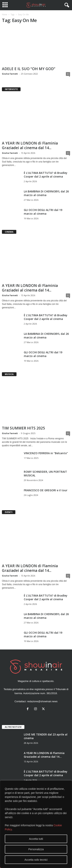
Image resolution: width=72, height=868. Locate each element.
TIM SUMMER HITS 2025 (23, 428)
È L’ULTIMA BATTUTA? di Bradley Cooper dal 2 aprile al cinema (46, 175)
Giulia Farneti (10, 74)
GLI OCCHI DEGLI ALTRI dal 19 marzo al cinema (43, 212)
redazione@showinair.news (42, 701)
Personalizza (36, 849)
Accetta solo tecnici (36, 860)
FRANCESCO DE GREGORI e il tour (46, 490)
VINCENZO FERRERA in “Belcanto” (46, 453)
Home (5, 14)
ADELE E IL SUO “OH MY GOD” (29, 69)
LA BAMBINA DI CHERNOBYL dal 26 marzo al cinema (46, 193)
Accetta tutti (36, 839)
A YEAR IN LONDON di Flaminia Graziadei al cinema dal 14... (30, 145)
